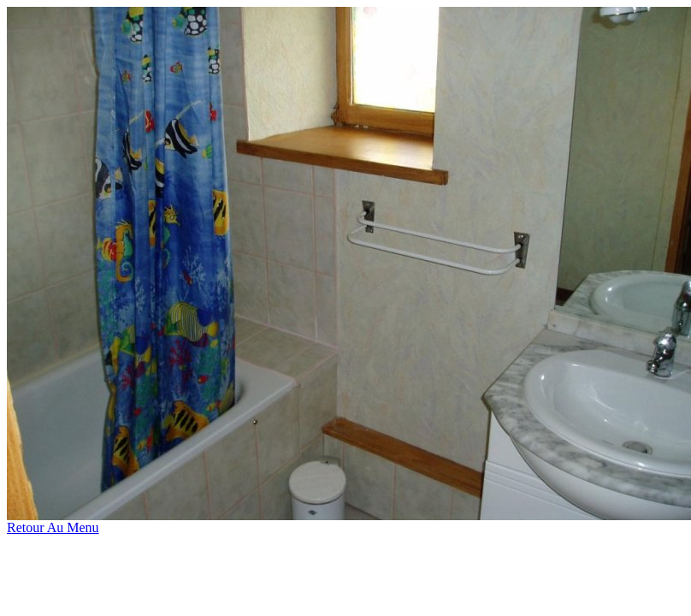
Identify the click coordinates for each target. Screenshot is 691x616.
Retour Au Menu (53, 527)
